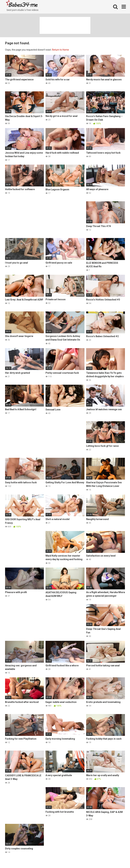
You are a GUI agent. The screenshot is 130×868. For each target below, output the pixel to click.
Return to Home (60, 50)
